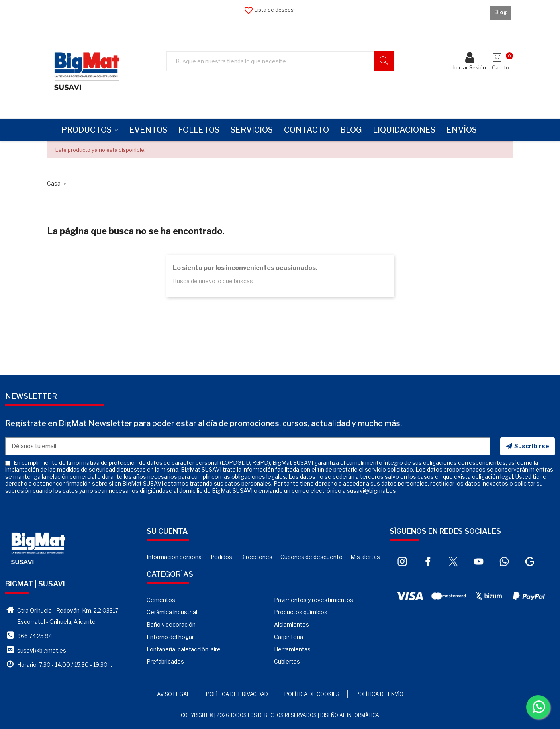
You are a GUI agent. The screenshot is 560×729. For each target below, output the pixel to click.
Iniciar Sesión (470, 63)
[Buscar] (284, 62)
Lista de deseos (269, 10)
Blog (501, 12)
